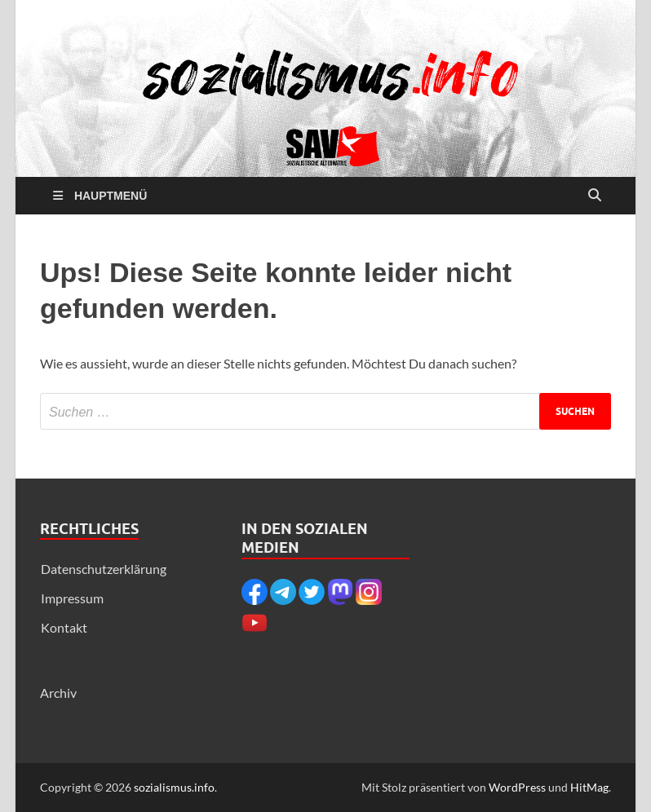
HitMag (589, 787)
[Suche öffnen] (595, 196)
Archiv (58, 693)
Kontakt (64, 627)
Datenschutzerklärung (104, 569)
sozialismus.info (174, 787)
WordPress (517, 787)
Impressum (72, 598)
